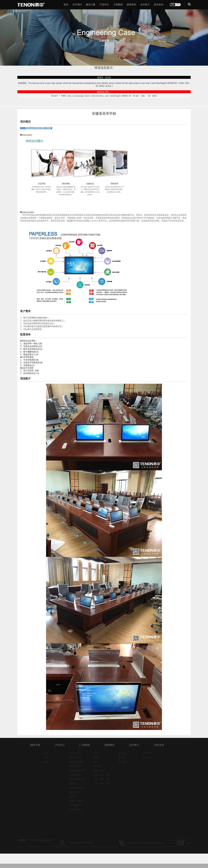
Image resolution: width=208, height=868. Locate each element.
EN (173, 5)
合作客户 (145, 5)
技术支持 (159, 5)
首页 (66, 5)
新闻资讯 (131, 5)
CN (178, 5)
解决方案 (91, 5)
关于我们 (77, 5)
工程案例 (118, 5)
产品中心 (104, 5)
